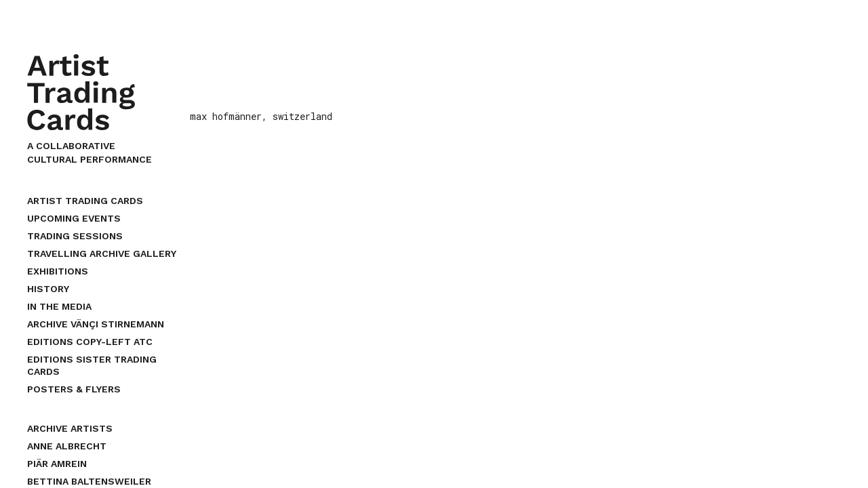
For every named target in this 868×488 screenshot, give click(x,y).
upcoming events (74, 218)
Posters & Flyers (74, 389)
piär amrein (57, 464)
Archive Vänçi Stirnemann (96, 324)
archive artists (70, 428)
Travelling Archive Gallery (102, 253)
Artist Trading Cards (85, 201)
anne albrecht (67, 446)
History (48, 289)
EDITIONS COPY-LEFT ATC (90, 342)
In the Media (59, 306)
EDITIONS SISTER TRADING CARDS (92, 365)
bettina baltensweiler (89, 481)
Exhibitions (58, 271)
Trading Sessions (75, 236)
